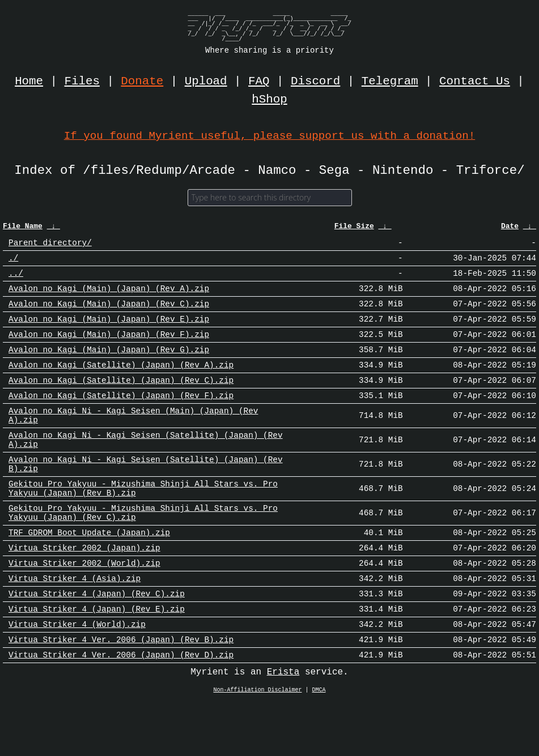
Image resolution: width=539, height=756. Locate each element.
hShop (269, 100)
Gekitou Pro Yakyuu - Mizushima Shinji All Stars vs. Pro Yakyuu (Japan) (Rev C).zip (143, 550)
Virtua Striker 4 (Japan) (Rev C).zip (97, 640)
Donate (142, 82)
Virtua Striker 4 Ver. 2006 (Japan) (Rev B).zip (121, 691)
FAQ (259, 82)
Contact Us (475, 82)
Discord (315, 82)
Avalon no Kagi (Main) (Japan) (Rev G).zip (109, 366)
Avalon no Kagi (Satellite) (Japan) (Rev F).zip (121, 417)
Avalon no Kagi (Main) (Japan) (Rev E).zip (109, 332)
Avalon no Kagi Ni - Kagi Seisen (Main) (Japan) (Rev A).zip (133, 439)
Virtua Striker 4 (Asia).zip (75, 623)
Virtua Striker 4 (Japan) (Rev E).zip (97, 657)
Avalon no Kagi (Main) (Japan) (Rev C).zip (109, 315)
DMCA (319, 744)
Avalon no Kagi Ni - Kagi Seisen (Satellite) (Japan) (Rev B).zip (146, 494)
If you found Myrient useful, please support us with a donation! (269, 136)
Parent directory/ (50, 247)
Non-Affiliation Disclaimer (258, 744)
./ (13, 264)
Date (510, 229)
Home (29, 82)
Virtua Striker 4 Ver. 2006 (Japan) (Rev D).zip (121, 708)
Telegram (390, 82)
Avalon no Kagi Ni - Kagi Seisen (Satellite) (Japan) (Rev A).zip (146, 467)
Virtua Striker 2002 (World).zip (84, 606)
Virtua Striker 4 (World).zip (77, 674)
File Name (23, 229)
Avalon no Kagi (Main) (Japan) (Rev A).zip (109, 298)
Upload (206, 82)
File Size (354, 229)
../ (16, 281)
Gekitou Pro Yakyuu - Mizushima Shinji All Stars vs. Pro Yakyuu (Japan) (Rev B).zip (143, 522)
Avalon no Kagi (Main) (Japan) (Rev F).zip (109, 349)
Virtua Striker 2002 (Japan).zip (84, 589)
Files (82, 82)
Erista (283, 726)
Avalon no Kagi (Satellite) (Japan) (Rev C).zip (121, 400)
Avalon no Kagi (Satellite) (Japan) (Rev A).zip (121, 383)
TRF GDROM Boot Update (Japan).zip (89, 572)
